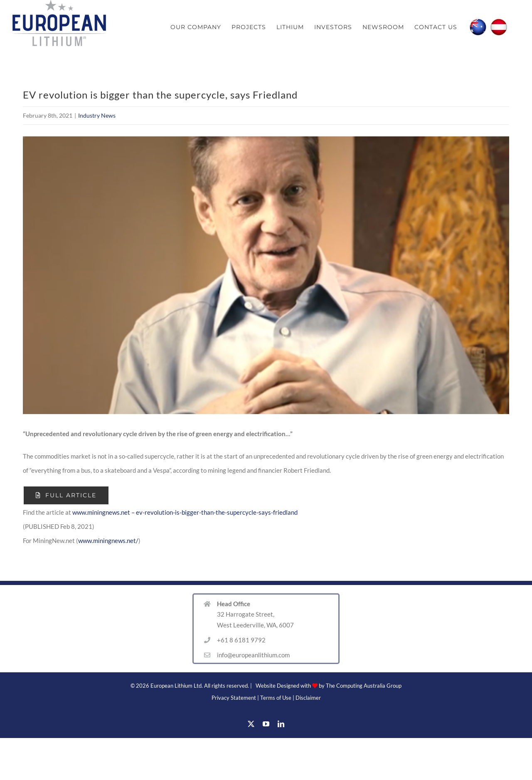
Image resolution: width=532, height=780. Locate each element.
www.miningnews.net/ (108, 541)
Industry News (97, 115)
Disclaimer (308, 698)
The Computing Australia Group (364, 686)
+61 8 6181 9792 (241, 640)
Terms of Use (276, 698)
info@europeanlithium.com (253, 655)
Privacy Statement (234, 698)
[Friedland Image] (266, 275)
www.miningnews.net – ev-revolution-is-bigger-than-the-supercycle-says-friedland (185, 512)
